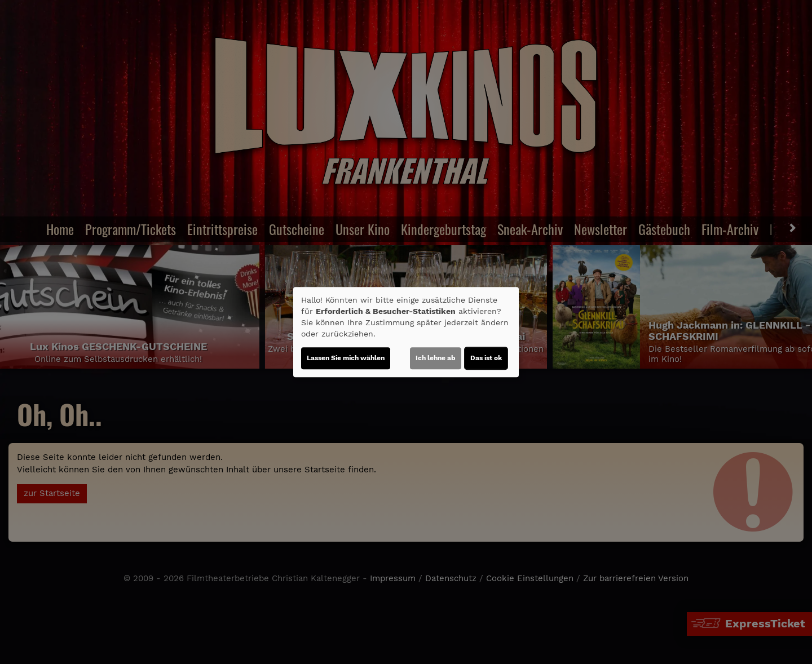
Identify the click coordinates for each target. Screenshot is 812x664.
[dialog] (406, 332)
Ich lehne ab (436, 358)
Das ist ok (486, 358)
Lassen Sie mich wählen (346, 358)
